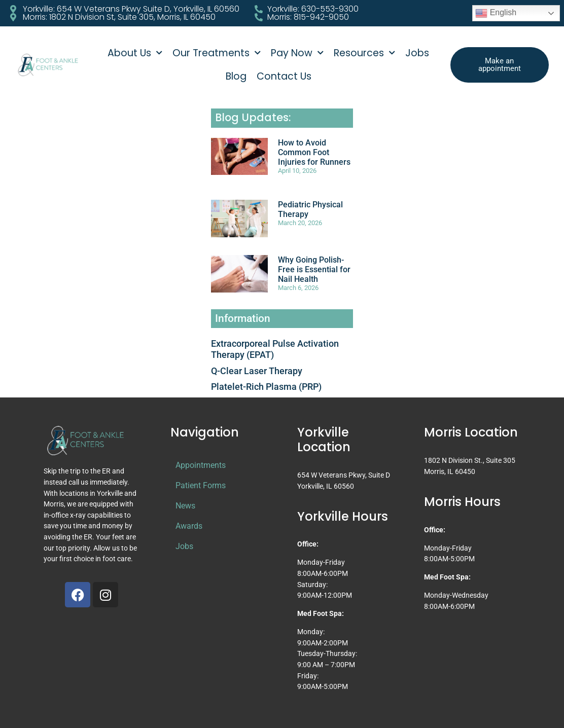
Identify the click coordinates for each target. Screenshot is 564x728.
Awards (189, 526)
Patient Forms (201, 485)
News (185, 506)
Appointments (201, 465)
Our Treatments (217, 53)
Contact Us (284, 76)
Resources (364, 53)
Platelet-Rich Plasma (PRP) (266, 387)
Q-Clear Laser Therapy (257, 371)
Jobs (417, 53)
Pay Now (297, 53)
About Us (135, 53)
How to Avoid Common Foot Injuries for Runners (314, 152)
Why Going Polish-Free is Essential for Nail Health (314, 269)
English (496, 13)
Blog (236, 76)
